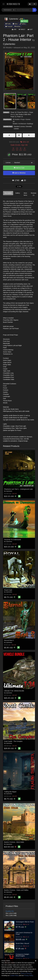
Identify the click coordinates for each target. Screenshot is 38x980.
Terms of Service (26, 973)
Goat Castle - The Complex (13, 741)
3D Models (16, 119)
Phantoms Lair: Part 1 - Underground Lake (18, 489)
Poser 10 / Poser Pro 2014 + (20, 112)
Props (23, 119)
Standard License (19, 126)
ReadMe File (10, 911)
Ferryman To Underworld (13, 540)
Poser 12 (13, 117)
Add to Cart (19, 168)
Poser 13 (20, 117)
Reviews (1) (34, 194)
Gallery (23, 24)
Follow (24, 21)
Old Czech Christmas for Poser (24, 933)
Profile (8, 24)
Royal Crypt (8, 590)
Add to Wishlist (19, 173)
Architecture (22, 124)
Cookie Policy (14, 975)
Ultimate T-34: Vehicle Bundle (14, 691)
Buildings (30, 124)
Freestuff (9, 26)
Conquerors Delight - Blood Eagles (23, 955)
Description (8, 193)
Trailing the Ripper (10, 792)
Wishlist (17, 26)
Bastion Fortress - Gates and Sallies (16, 890)
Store (15, 24)
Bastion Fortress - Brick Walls (14, 842)
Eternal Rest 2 (9, 640)
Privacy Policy (28, 975)
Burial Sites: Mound (22, 943)
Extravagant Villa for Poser (25, 922)
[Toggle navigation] (3, 4)
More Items (25, 194)
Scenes (28, 119)
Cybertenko (9, 44)
